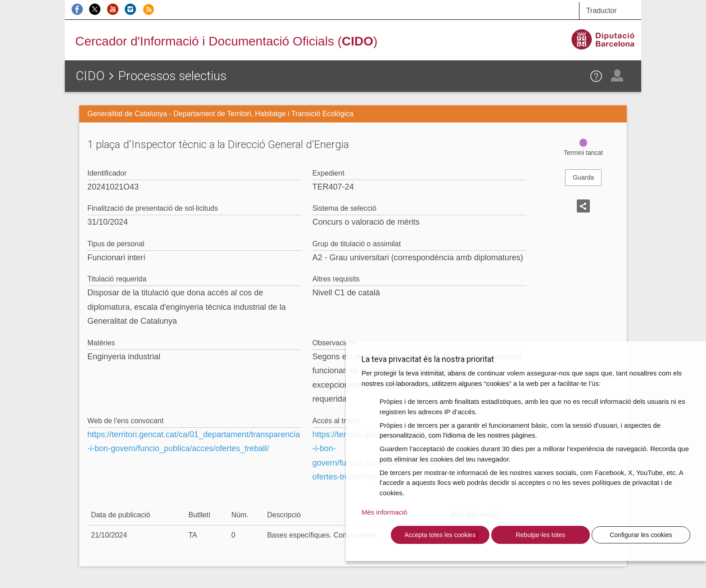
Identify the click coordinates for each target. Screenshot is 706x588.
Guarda (583, 177)
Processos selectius (172, 76)
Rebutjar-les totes (540, 535)
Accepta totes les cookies (440, 535)
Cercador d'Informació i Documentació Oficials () (226, 41)
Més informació (385, 512)
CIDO (90, 76)
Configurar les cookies (641, 535)
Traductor (602, 11)
